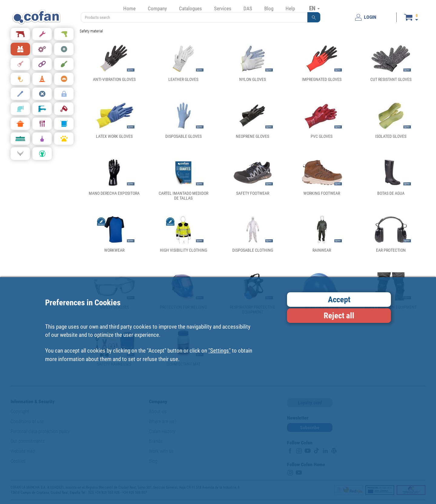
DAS (248, 8)
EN (314, 8)
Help (290, 8)
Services (223, 8)
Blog (269, 8)
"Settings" (220, 351)
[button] (314, 17)
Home (129, 8)
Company (157, 8)
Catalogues (190, 8)
